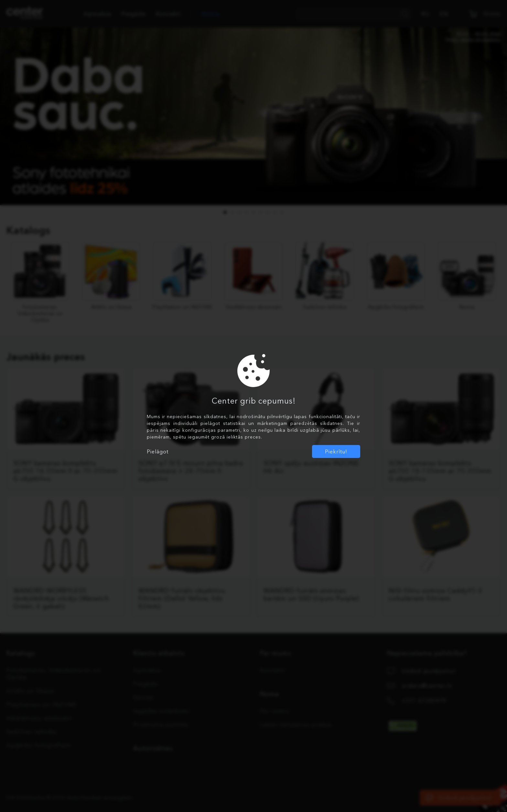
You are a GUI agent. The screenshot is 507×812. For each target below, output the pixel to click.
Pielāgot (158, 451)
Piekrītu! (336, 451)
